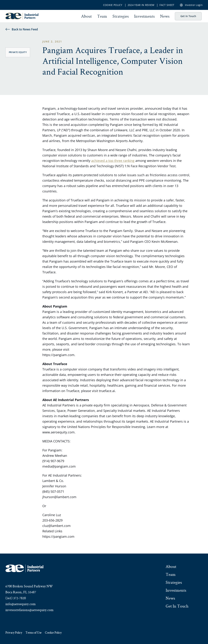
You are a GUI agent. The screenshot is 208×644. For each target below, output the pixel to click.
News (165, 16)
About (86, 16)
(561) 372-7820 (16, 598)
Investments (144, 16)
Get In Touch (188, 16)
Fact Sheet (167, 5)
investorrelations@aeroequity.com (29, 610)
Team (102, 16)
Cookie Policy (113, 5)
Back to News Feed (22, 29)
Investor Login (191, 5)
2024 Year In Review (141, 5)
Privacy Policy (14, 633)
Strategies (121, 16)
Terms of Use (33, 633)
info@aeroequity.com (21, 604)
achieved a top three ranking (113, 161)
